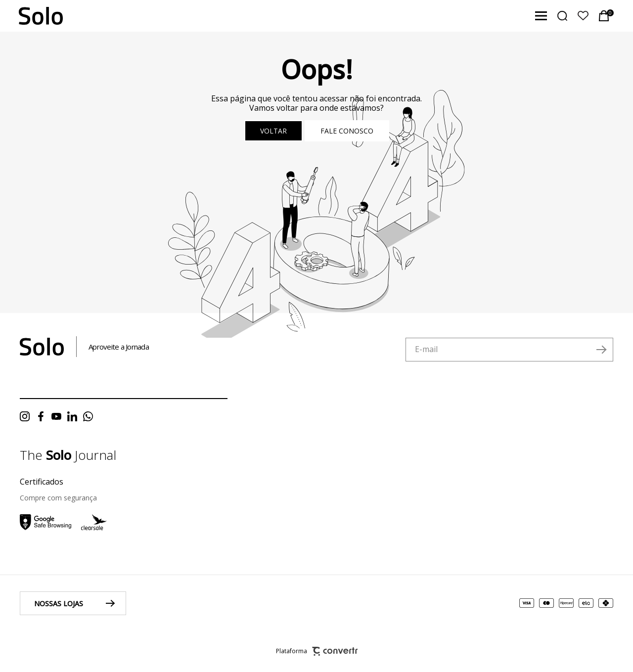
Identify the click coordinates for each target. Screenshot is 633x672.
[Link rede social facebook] (43, 416)
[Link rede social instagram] (27, 416)
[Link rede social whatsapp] (90, 416)
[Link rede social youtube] (59, 416)
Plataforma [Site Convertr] (317, 651)
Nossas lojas (59, 604)
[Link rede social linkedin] (75, 416)
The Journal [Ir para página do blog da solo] (68, 455)
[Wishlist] (583, 16)
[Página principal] (31, 16)
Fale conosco (347, 131)
